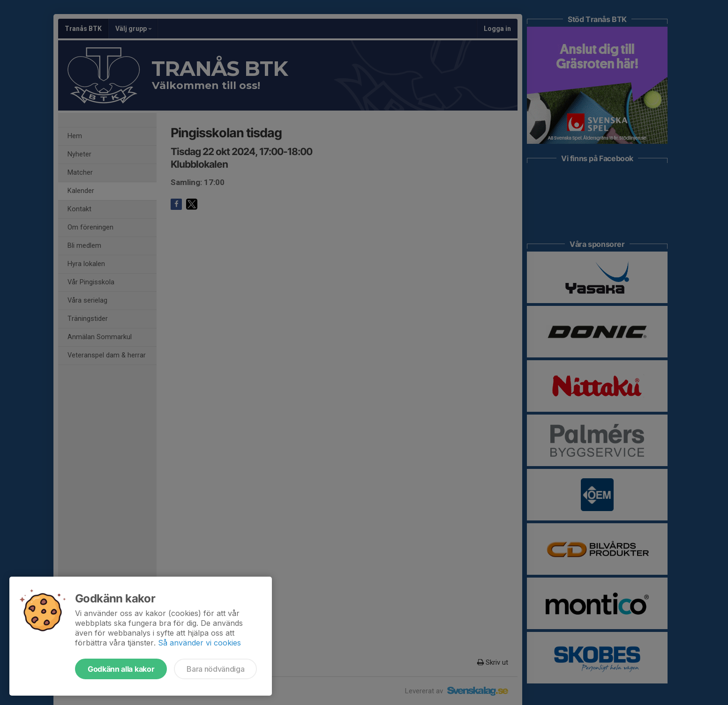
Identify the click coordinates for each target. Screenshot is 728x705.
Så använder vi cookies (199, 643)
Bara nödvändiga (215, 669)
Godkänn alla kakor (121, 669)
